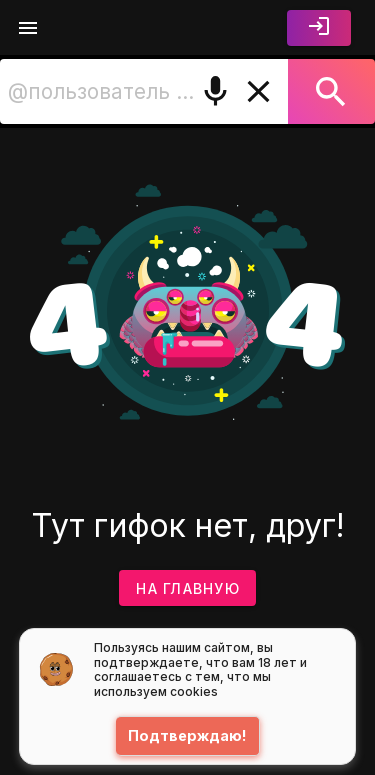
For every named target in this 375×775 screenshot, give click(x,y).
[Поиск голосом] (215, 91)
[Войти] (319, 28)
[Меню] (28, 28)
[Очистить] (258, 91)
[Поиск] (331, 91)
